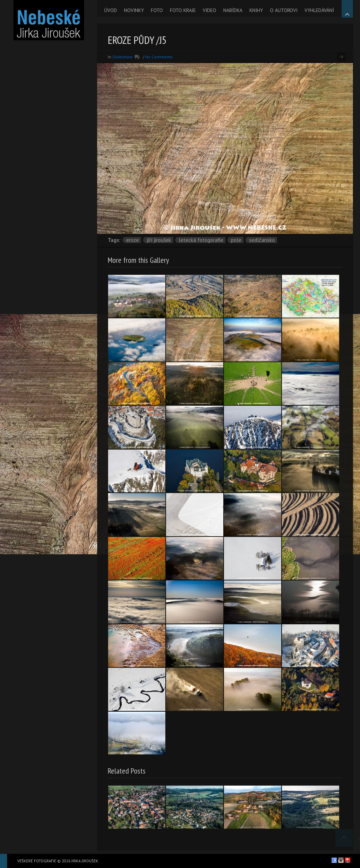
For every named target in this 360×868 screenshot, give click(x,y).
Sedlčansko (262, 240)
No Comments (159, 57)
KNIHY (256, 10)
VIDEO (209, 10)
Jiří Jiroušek (159, 240)
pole (236, 240)
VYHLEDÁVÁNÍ (319, 10)
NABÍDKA (233, 10)
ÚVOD (111, 10)
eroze (132, 240)
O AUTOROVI (284, 10)
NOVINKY (134, 10)
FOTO (157, 10)
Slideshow (122, 57)
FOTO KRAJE (183, 10)
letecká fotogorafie (201, 240)
